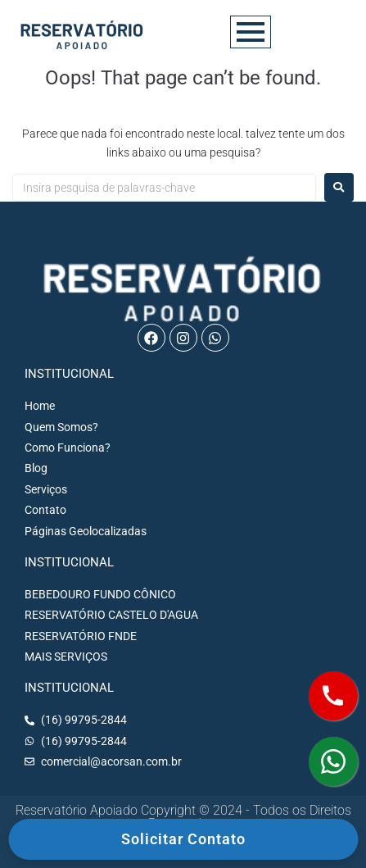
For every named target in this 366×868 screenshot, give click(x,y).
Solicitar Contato (183, 839)
